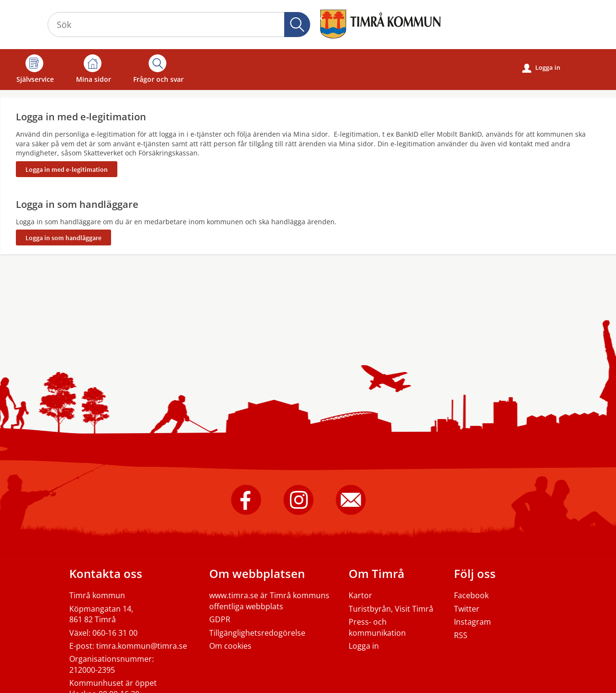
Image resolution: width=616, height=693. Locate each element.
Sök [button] (297, 25)
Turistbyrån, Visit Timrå (391, 609)
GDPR (220, 619)
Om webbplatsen (257, 573)
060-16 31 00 (115, 633)
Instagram (472, 622)
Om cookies (230, 646)
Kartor (360, 595)
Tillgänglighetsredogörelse (257, 633)
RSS (461, 635)
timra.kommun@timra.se (142, 646)
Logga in (541, 68)
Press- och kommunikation (377, 627)
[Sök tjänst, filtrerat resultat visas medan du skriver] (179, 25)
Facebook (471, 595)
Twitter (467, 609)
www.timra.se (234, 595)
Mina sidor (94, 69)
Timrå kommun (97, 595)
